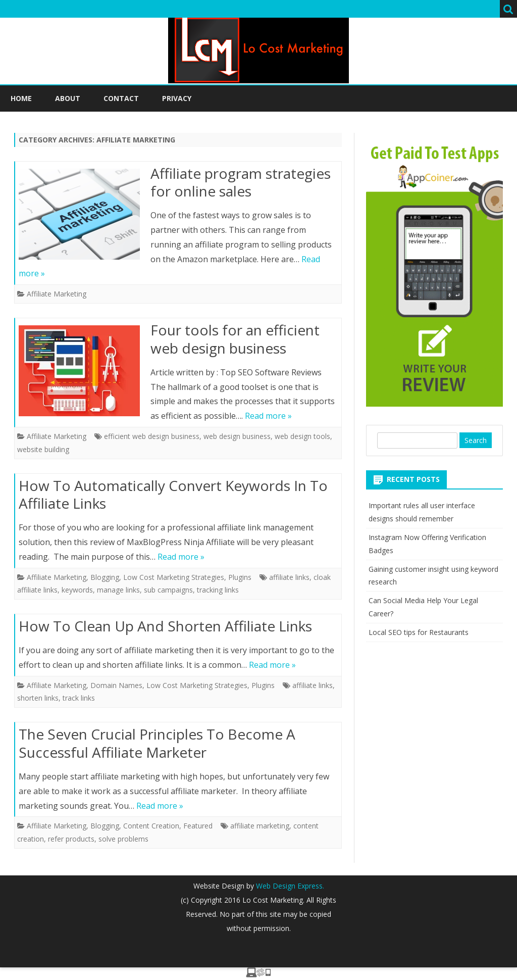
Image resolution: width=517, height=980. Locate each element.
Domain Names (116, 685)
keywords (77, 590)
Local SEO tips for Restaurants (419, 632)
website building (43, 449)
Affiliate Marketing (57, 294)
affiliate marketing (260, 826)
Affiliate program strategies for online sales (241, 182)
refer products (71, 839)
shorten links (38, 698)
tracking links (218, 590)
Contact (121, 98)
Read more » (268, 416)
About (68, 98)
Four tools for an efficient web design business (235, 339)
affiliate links (289, 577)
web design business (237, 436)
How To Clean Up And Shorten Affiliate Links (165, 626)
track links (79, 698)
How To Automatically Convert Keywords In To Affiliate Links (173, 495)
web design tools (302, 436)
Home (21, 98)
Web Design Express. (289, 886)
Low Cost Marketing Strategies (174, 577)
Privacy (177, 98)
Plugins (240, 577)
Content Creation (151, 826)
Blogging (105, 577)
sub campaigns (168, 590)
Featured (198, 826)
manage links (118, 590)
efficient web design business (152, 436)
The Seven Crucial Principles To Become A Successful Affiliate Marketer (157, 743)
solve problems (123, 839)
